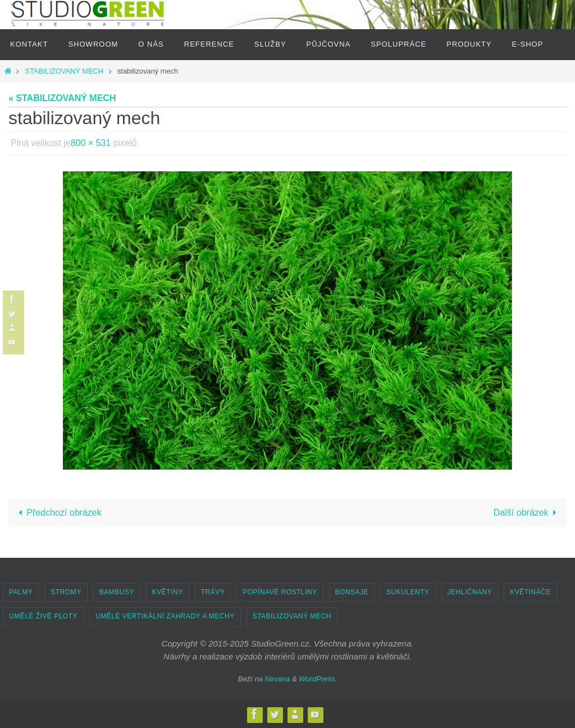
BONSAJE (352, 592)
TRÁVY (213, 592)
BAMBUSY (117, 592)
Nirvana (278, 679)
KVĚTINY (168, 592)
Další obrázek (527, 513)
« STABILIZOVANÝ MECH (62, 98)
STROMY (66, 592)
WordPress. (318, 679)
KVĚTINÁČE (530, 592)
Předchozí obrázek (58, 513)
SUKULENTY (408, 592)
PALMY (21, 592)
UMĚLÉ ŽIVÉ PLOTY (43, 616)
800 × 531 (91, 143)
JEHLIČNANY (470, 592)
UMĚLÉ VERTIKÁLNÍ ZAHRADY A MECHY (165, 616)
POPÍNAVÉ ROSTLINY (280, 592)
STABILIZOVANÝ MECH (64, 71)
